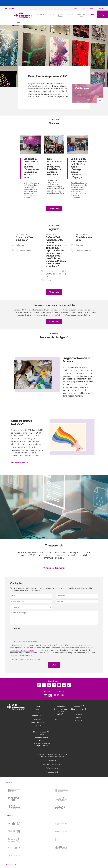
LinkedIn (49, 685)
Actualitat (79, 720)
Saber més (54, 322)
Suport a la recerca (81, 15)
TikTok (69, 685)
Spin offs (60, 714)
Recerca (46, 14)
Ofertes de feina (79, 712)
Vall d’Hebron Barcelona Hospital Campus (42, 745)
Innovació (70, 14)
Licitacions (60, 717)
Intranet (42, 741)
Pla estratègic (60, 706)
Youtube (59, 685)
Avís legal (52, 760)
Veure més (54, 208)
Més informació (18, 463)
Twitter (39, 685)
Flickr (64, 685)
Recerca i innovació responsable (60, 710)
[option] (54, 380)
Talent (52, 14)
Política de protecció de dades (52, 764)
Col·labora (79, 715)
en (10, 9)
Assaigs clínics (38, 716)
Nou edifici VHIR (79, 706)
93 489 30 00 (59, 695)
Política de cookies (52, 768)
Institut (38, 706)
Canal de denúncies (52, 772)
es (13, 9)
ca (6, 9)
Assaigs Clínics (60, 15)
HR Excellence (60, 720)
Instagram (54, 685)
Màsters (42, 735)
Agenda (79, 718)
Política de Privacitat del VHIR (22, 650)
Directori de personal (79, 709)
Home (7, 22)
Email (45, 695)
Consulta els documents (54, 568)
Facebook (44, 685)
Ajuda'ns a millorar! (42, 738)
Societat (91, 14)
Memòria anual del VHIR (42, 732)
